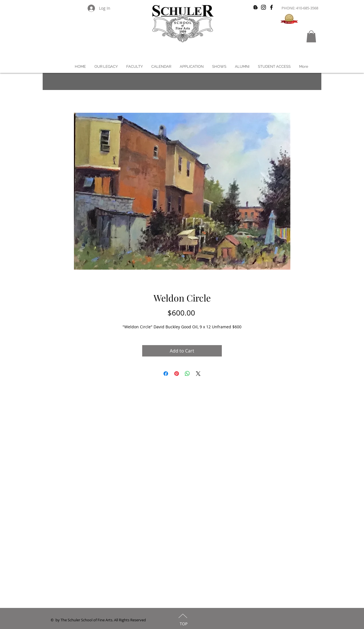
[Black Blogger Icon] (256, 7)
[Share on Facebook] (166, 374)
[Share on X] (198, 374)
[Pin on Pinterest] (177, 374)
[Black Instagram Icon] (263, 7)
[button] (311, 36)
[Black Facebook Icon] (271, 7)
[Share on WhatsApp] (187, 374)
